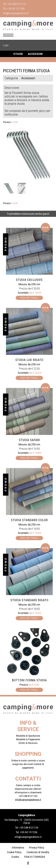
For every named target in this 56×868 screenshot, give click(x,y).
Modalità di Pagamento (28, 739)
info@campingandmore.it (16, 13)
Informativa (18, 848)
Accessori (35, 54)
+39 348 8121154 (17, 4)
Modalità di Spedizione (28, 736)
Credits (15, 857)
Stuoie (18, 54)
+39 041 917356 (16, 9)
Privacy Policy (37, 848)
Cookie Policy (14, 852)
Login (6, 45)
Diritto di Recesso (28, 743)
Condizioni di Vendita (38, 852)
